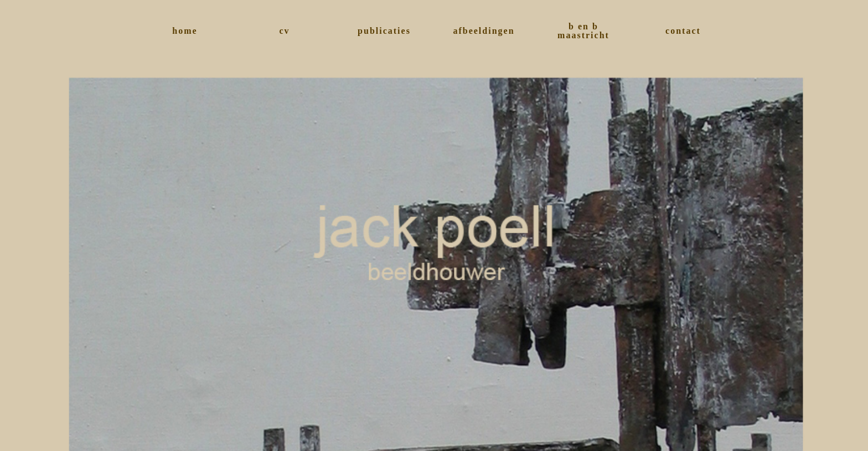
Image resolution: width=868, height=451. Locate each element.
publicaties (384, 31)
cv (284, 31)
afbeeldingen (484, 31)
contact (683, 31)
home (185, 31)
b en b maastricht (583, 31)
